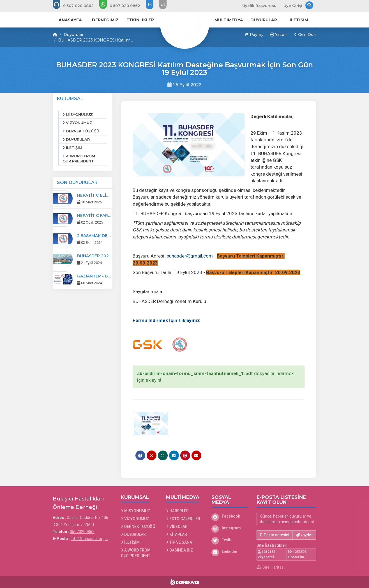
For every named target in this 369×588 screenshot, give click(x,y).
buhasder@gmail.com (190, 256)
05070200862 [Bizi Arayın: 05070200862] (82, 532)
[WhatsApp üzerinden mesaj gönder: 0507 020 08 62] (124, 6)
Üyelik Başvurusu (259, 6)
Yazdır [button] (279, 35)
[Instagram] (230, 528)
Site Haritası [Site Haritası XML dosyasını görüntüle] (271, 567)
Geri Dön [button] (305, 35)
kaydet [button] (304, 535)
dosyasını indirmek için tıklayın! (215, 377)
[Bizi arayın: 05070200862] (77, 6)
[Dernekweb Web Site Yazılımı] (185, 582)
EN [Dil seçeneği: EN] (163, 4)
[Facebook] (230, 516)
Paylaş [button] (254, 35)
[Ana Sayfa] (184, 24)
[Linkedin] (230, 552)
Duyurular (74, 35)
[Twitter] (230, 540)
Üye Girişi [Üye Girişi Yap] (293, 6)
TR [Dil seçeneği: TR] (150, 4)
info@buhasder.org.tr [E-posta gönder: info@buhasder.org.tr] (89, 539)
